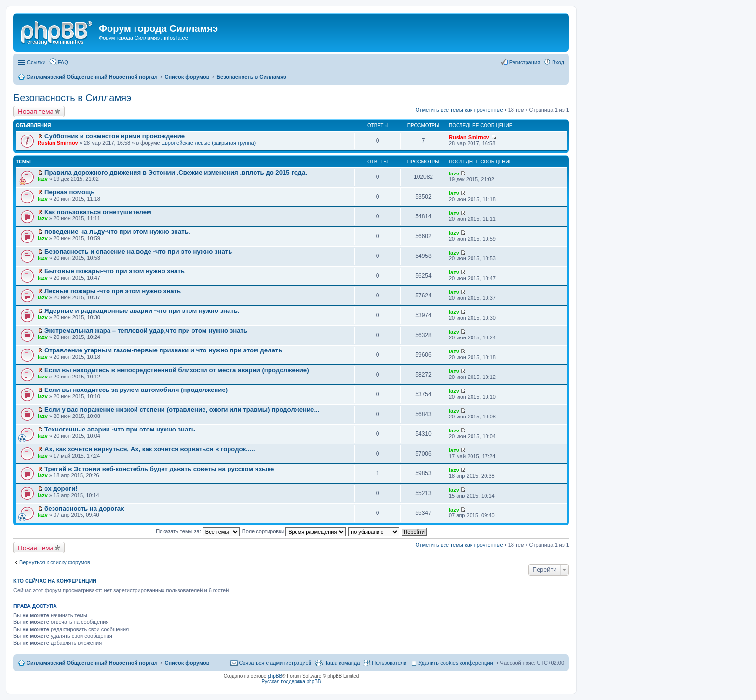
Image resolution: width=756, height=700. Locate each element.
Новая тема (36, 111)
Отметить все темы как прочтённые (459, 110)
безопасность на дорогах (84, 508)
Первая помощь (69, 192)
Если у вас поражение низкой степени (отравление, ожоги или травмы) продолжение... (182, 410)
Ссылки (36, 62)
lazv (43, 179)
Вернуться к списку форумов (55, 562)
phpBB (275, 676)
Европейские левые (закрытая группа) (209, 143)
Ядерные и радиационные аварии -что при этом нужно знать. (142, 311)
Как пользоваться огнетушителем (98, 212)
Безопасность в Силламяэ (72, 98)
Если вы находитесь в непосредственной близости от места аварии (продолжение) (177, 370)
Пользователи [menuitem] (389, 663)
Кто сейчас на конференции (55, 581)
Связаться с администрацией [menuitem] (275, 663)
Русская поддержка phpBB (291, 681)
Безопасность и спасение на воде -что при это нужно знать (138, 251)
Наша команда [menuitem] (342, 663)
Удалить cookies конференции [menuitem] (456, 663)
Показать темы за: (198, 531)
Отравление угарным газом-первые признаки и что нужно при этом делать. (164, 350)
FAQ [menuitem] (63, 62)
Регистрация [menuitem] (525, 62)
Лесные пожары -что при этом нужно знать (113, 291)
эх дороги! (61, 489)
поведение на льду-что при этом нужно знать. (117, 232)
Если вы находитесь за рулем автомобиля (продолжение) (136, 390)
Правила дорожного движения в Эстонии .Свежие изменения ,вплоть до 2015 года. (176, 172)
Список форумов (187, 663)
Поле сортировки (294, 531)
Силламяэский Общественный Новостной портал (92, 663)
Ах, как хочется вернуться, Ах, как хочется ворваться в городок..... (150, 449)
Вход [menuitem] (558, 62)
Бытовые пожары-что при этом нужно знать (115, 271)
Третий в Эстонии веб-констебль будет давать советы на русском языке (159, 469)
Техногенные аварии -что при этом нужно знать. (121, 429)
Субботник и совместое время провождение (115, 136)
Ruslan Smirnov (58, 143)
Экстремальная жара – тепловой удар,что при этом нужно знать (146, 330)
